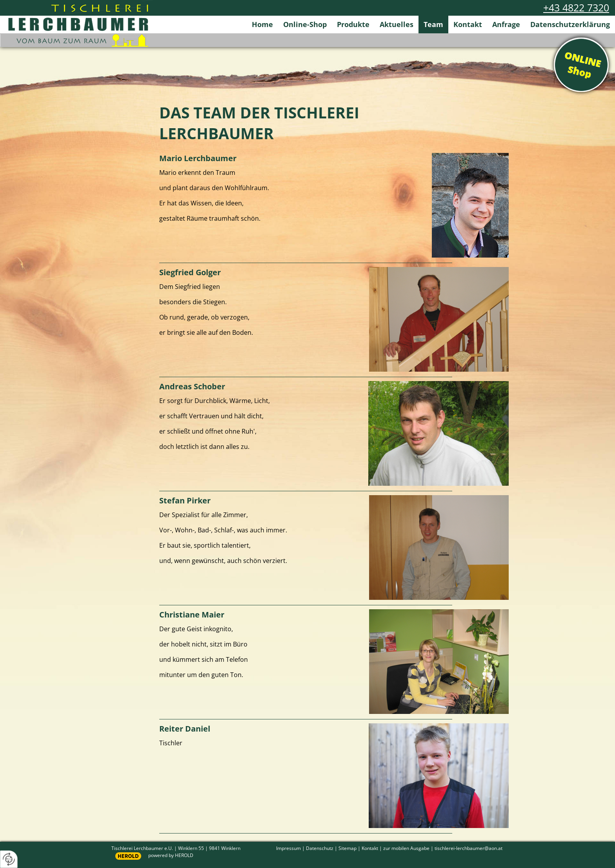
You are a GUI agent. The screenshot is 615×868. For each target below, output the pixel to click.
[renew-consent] (9, 859)
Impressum (288, 848)
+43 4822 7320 (576, 7)
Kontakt (468, 24)
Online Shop (581, 65)
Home (262, 24)
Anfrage (506, 24)
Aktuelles (397, 24)
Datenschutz (320, 848)
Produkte (353, 24)
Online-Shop (305, 24)
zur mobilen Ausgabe (406, 848)
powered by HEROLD (171, 855)
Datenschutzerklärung (570, 24)
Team (433, 24)
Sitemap (348, 848)
